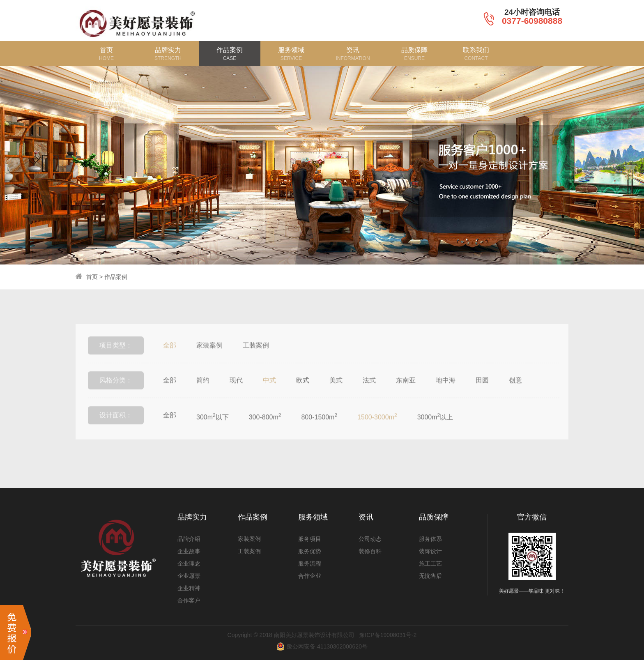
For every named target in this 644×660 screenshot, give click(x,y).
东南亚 (406, 397)
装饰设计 (430, 551)
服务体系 (430, 539)
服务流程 (310, 563)
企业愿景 (189, 576)
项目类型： (116, 362)
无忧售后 (430, 576)
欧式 (303, 397)
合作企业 (310, 576)
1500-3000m (377, 433)
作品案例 (116, 277)
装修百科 (370, 551)
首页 (92, 277)
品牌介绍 (189, 539)
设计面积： (116, 431)
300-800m (265, 433)
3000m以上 (435, 433)
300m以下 (213, 433)
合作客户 (189, 600)
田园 (482, 397)
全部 (170, 362)
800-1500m (319, 433)
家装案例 (209, 362)
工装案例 (256, 362)
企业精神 (189, 588)
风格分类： (116, 397)
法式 (369, 397)
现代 (236, 397)
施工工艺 (430, 563)
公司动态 (370, 539)
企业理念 (189, 563)
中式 (269, 397)
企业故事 (189, 551)
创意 (515, 397)
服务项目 (310, 539)
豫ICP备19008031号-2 (388, 635)
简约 (203, 397)
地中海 (446, 397)
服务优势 (310, 551)
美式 (336, 397)
